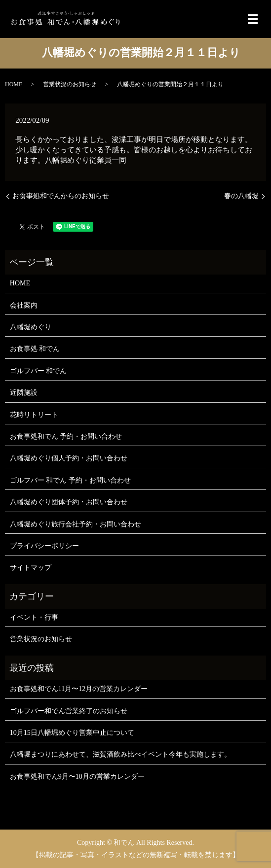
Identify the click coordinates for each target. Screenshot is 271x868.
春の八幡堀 (241, 196)
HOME (14, 84)
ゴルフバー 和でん (39, 371)
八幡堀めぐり (31, 327)
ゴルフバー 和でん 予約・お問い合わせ (70, 480)
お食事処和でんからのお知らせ (61, 196)
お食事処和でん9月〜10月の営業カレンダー (77, 777)
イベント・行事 (34, 617)
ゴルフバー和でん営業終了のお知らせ (69, 711)
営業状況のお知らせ (70, 84)
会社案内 (24, 305)
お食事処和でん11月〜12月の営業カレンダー (79, 689)
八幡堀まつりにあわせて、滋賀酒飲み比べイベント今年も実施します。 (120, 754)
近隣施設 (24, 393)
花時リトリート (34, 415)
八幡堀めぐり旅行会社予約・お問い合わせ (76, 524)
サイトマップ (31, 568)
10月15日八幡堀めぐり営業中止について (72, 733)
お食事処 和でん (35, 349)
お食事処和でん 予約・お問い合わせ (66, 436)
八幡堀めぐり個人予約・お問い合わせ (69, 458)
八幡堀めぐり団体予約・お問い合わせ (69, 502)
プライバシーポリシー (44, 546)
